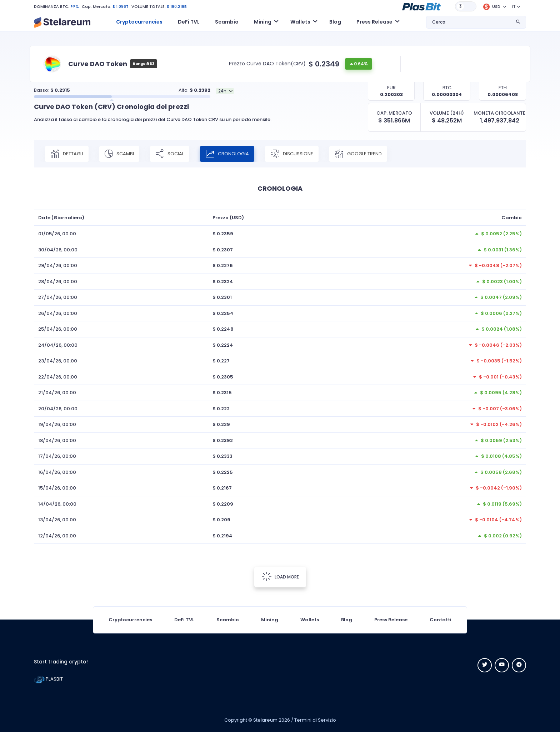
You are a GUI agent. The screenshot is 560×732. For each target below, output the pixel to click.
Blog (335, 22)
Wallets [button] (300, 22)
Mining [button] (263, 22)
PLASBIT (48, 679)
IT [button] (514, 7)
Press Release (391, 620)
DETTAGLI (67, 154)
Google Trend (358, 154)
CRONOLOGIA (227, 154)
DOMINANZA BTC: (52, 6)
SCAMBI (119, 154)
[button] (421, 6)
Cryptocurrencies (139, 22)
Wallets (310, 620)
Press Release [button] (374, 22)
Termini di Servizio (315, 720)
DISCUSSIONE (292, 154)
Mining (270, 620)
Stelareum (265, 720)
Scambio (227, 22)
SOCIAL (170, 154)
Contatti (441, 620)
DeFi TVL (189, 22)
